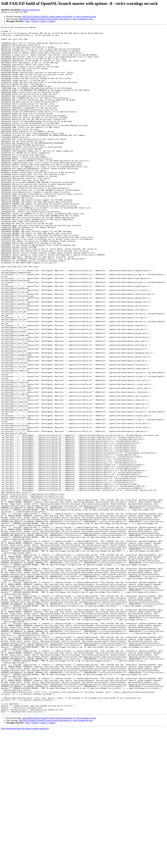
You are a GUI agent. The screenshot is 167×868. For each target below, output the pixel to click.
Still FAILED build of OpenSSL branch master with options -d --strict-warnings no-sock (59, 17)
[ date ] (28, 21)
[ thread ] (35, 21)
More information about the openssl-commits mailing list (25, 866)
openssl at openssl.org (31, 10)
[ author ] (52, 21)
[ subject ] (43, 21)
